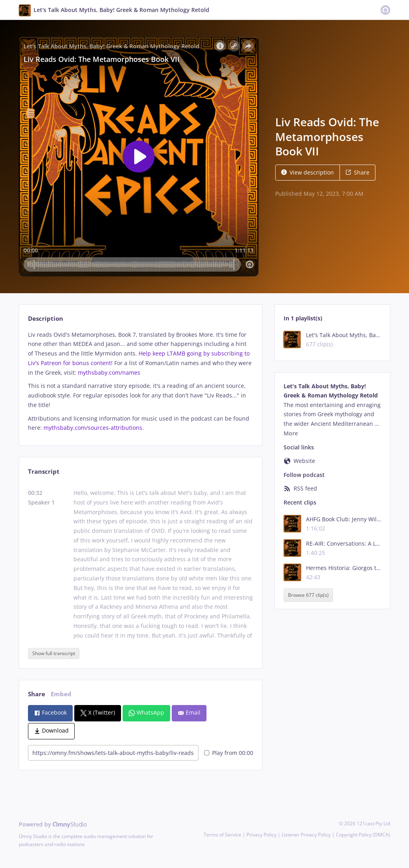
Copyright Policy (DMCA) (363, 835)
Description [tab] (46, 319)
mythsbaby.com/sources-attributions (93, 428)
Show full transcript (54, 653)
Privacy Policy (261, 835)
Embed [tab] (61, 694)
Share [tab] (37, 694)
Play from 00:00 (229, 753)
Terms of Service (222, 835)
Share (357, 172)
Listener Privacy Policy (306, 835)
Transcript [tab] (44, 472)
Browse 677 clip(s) (308, 595)
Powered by (53, 824)
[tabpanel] (140, 381)
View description (308, 172)
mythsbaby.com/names (109, 372)
